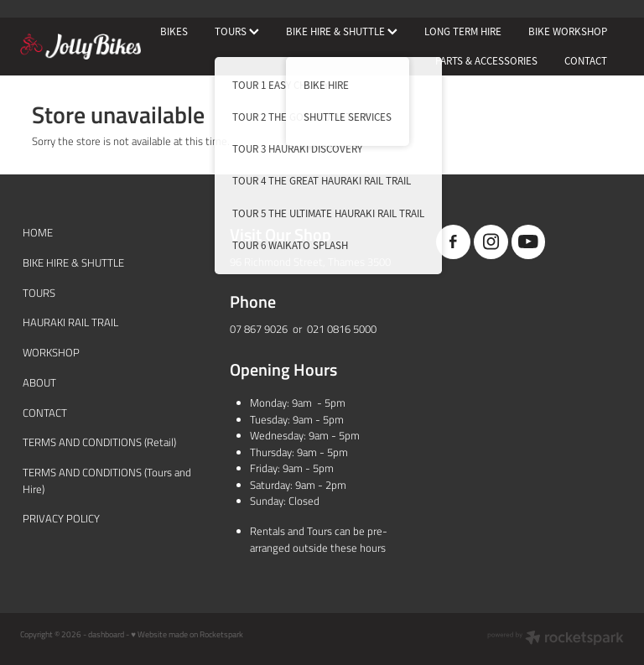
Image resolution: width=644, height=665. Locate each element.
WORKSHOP (51, 352)
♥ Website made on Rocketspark (187, 634)
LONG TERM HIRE (463, 31)
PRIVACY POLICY (61, 518)
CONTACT (586, 61)
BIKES (174, 31)
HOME (38, 232)
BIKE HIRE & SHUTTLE (342, 31)
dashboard (106, 634)
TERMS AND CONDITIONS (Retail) (99, 442)
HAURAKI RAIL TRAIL (70, 322)
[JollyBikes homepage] (80, 47)
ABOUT (39, 382)
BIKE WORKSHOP (568, 31)
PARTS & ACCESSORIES (486, 61)
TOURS (237, 31)
